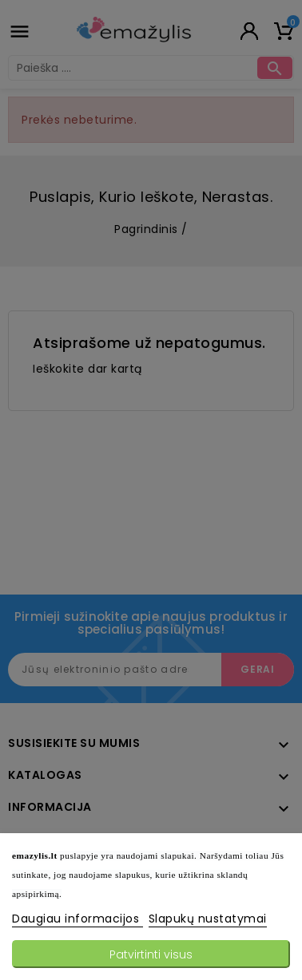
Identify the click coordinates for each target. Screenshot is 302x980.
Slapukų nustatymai (208, 919)
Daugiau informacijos (77, 919)
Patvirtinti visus (151, 954)
